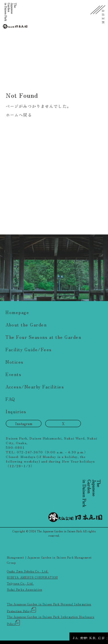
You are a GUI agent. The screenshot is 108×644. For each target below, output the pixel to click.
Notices (15, 362)
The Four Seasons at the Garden (43, 337)
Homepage (17, 312)
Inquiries (16, 411)
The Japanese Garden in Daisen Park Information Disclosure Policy (51, 620)
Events (13, 374)
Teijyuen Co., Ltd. (20, 583)
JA (75, 638)
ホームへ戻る (19, 115)
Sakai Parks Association (24, 589)
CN (102, 638)
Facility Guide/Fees (29, 349)
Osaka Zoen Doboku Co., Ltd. (28, 571)
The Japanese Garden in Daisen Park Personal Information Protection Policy (49, 608)
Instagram (24, 424)
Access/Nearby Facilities (35, 387)
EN (84, 638)
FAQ (10, 399)
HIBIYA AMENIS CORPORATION (32, 577)
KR (93, 638)
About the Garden (26, 325)
